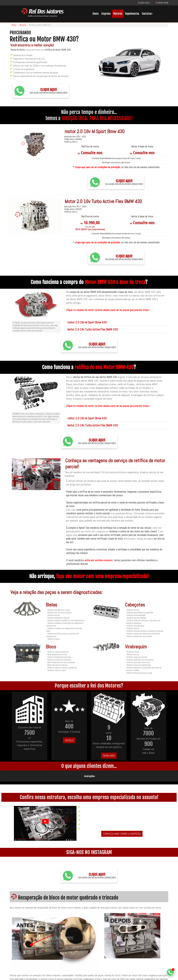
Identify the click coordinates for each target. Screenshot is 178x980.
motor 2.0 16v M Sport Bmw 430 (87, 322)
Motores (118, 14)
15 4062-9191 (144, 3)
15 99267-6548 (162, 3)
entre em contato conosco (98, 560)
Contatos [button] (147, 14)
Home (96, 14)
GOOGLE (69, 740)
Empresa (106, 14)
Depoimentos (132, 14)
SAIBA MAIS (109, 756)
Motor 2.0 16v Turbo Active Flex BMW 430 (93, 329)
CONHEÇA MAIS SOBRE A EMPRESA (122, 820)
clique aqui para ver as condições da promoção (97, 167)
